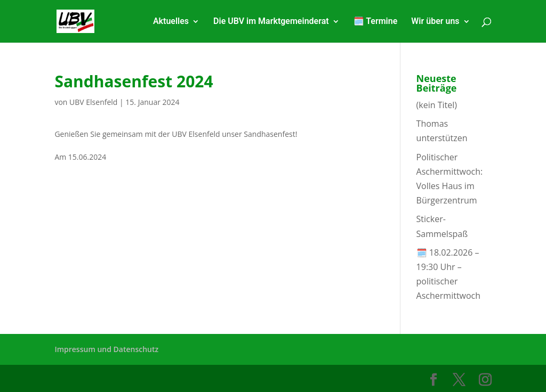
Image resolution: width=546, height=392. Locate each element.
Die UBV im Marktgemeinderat (271, 22)
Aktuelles (171, 22)
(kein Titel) (437, 105)
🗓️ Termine (376, 22)
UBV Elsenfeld (93, 102)
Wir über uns (435, 22)
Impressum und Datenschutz (106, 349)
